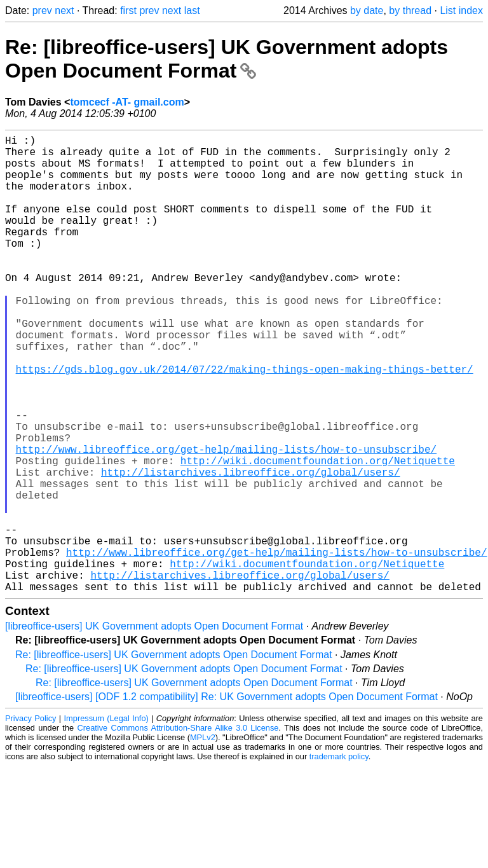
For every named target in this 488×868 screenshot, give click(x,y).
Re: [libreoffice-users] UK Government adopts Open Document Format (227, 59)
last (192, 10)
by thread (410, 10)
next (64, 10)
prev (42, 10)
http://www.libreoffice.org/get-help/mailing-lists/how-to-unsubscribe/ (226, 520)
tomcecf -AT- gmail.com (127, 102)
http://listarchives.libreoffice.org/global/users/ (250, 548)
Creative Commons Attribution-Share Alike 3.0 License (178, 830)
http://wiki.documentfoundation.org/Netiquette (318, 534)
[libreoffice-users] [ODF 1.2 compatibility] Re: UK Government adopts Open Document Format (227, 798)
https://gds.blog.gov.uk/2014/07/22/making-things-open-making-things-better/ (245, 422)
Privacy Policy (30, 820)
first (128, 10)
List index (461, 10)
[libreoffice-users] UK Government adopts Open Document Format (154, 728)
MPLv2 (203, 839)
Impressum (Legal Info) (106, 820)
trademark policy (339, 858)
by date (367, 10)
